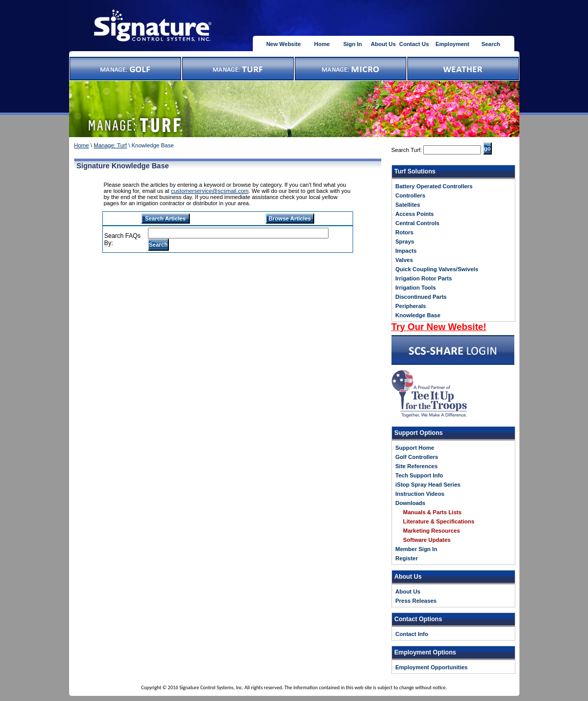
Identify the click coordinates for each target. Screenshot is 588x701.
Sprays (405, 242)
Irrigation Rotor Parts (424, 278)
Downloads (411, 503)
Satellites (408, 205)
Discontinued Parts (421, 297)
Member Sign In (417, 549)
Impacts (406, 251)
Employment (452, 44)
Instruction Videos (420, 494)
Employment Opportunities (432, 667)
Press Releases (416, 601)
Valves (404, 260)
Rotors (405, 232)
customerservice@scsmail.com (210, 191)
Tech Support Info (419, 475)
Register (407, 558)
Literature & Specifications (439, 521)
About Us (384, 44)
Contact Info (412, 634)
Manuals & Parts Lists (432, 512)
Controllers (411, 195)
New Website (284, 44)
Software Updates (427, 540)
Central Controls (418, 223)
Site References (417, 466)
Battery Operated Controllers (434, 186)
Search (491, 44)
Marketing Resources (432, 531)
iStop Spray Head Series (428, 485)
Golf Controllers (417, 457)
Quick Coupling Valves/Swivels (437, 269)
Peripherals (411, 306)
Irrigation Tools (416, 288)
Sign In (353, 44)
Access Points (415, 214)
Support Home (415, 448)
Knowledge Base (418, 315)
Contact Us (414, 44)
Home (322, 44)
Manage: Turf (110, 145)
